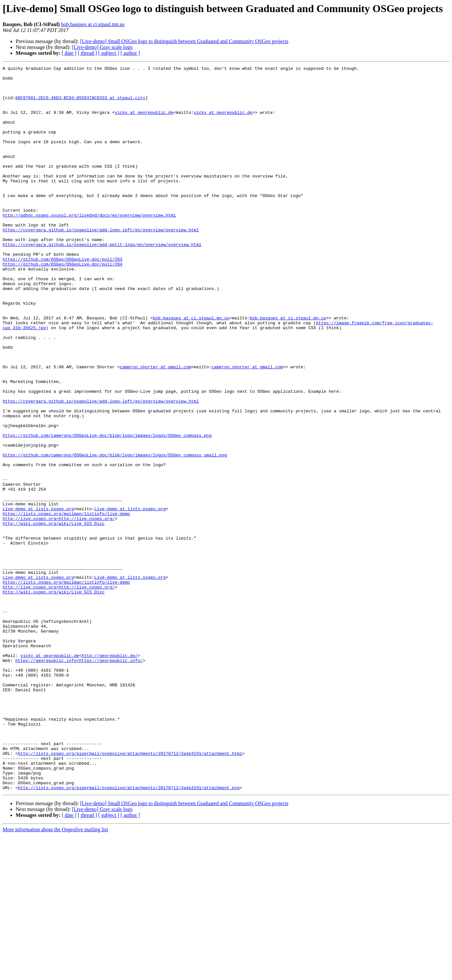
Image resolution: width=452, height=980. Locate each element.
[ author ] (130, 53)
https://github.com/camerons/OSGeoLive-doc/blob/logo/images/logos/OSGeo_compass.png (107, 510)
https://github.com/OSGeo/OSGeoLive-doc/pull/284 (63, 304)
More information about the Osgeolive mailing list (55, 974)
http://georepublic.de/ (110, 774)
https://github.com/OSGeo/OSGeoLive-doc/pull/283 (63, 298)
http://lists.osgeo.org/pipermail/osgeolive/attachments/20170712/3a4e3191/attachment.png (129, 932)
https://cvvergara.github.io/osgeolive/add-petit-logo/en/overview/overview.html (102, 281)
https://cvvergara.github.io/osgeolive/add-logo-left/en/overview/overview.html (101, 263)
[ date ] (69, 53)
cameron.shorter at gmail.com (155, 427)
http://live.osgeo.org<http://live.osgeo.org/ (59, 609)
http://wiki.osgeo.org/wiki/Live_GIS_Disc (54, 615)
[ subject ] (109, 53)
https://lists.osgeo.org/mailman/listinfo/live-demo (66, 604)
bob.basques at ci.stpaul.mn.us (93, 24)
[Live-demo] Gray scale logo (102, 47)
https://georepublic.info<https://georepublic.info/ (79, 780)
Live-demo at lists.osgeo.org (38, 598)
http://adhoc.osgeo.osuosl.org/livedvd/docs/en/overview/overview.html (89, 245)
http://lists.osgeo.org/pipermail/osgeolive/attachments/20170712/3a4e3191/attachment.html (130, 891)
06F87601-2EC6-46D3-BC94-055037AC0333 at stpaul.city (80, 104)
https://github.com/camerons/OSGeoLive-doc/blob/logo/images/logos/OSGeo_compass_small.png (115, 533)
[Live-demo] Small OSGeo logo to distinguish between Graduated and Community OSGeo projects (184, 41)
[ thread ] (87, 53)
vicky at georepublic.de (144, 122)
